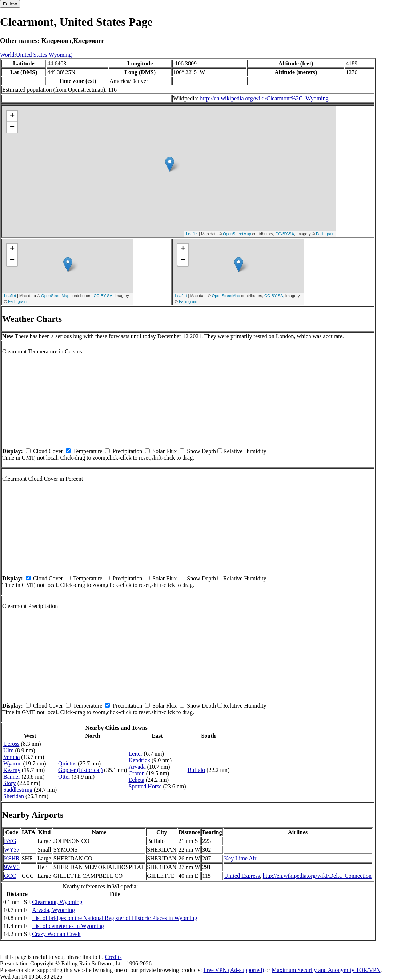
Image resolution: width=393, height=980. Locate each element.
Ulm (8, 750)
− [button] (12, 127)
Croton (136, 773)
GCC (10, 876)
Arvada (137, 767)
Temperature (88, 451)
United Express (242, 876)
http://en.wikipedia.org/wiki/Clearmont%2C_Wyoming (264, 98)
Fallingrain (325, 234)
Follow (10, 4)
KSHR (12, 858)
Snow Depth (201, 451)
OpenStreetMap (237, 234)
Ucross (11, 744)
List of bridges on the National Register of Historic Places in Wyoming (115, 918)
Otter (64, 777)
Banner (12, 777)
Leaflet (192, 234)
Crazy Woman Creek (56, 934)
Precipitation (127, 451)
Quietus (67, 763)
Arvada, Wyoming (53, 910)
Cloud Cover (48, 451)
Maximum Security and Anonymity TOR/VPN (326, 970)
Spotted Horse (145, 786)
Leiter (135, 754)
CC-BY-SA (285, 234)
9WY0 (12, 867)
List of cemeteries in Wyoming (68, 926)
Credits (113, 957)
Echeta (136, 780)
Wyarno (13, 763)
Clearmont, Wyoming (57, 902)
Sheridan (14, 796)
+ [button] (12, 116)
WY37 (12, 850)
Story (10, 783)
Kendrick (139, 760)
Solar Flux (165, 451)
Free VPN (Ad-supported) (234, 970)
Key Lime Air (240, 858)
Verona (11, 757)
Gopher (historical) (80, 770)
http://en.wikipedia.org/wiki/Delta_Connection (317, 876)
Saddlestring (18, 790)
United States (32, 55)
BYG (10, 841)
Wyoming (60, 55)
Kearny (12, 770)
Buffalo (196, 770)
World (7, 55)
